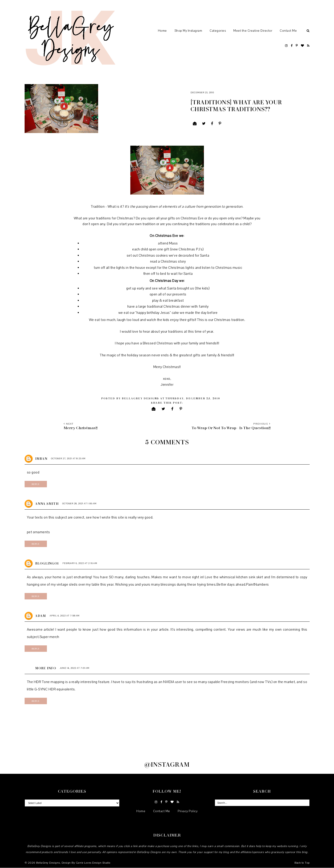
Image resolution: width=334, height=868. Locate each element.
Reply (36, 484)
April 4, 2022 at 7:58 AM (65, 616)
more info (46, 668)
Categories (218, 31)
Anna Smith (47, 503)
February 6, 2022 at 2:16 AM (80, 563)
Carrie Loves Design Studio (93, 863)
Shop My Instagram (188, 31)
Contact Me (288, 31)
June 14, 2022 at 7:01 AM (75, 668)
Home (162, 31)
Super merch (49, 637)
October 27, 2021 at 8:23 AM (68, 458)
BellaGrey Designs (48, 863)
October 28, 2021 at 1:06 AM (79, 503)
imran (41, 458)
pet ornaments (39, 532)
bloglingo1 (47, 563)
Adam (41, 616)
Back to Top (302, 863)
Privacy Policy (188, 811)
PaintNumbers (258, 584)
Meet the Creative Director (253, 31)
